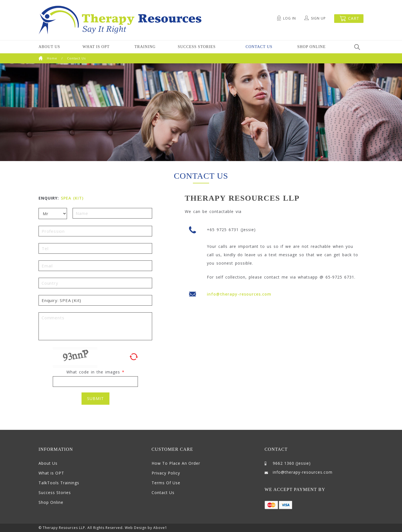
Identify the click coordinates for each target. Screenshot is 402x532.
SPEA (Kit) (72, 198)
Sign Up (318, 18)
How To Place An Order (176, 463)
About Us (49, 47)
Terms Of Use (166, 483)
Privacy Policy (166, 473)
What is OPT (96, 47)
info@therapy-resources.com (239, 294)
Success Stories (197, 47)
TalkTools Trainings (59, 483)
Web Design (136, 528)
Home (48, 58)
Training (145, 47)
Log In (289, 18)
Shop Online (312, 47)
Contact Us (259, 47)
